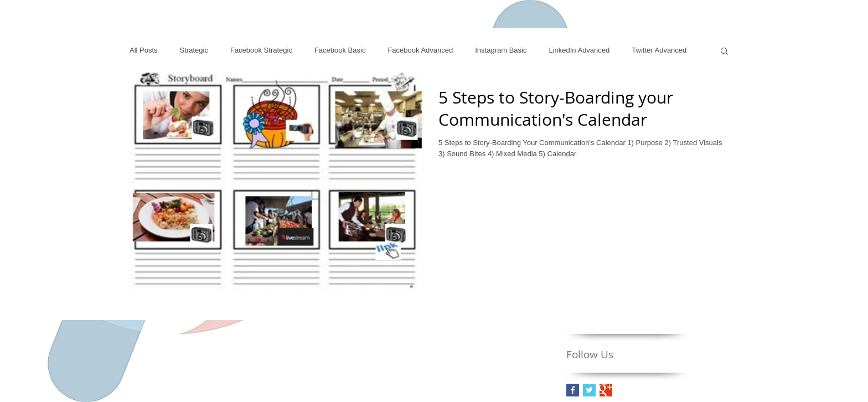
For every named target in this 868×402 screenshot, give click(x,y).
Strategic (194, 50)
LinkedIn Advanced (579, 50)
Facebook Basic (340, 50)
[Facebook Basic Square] (573, 390)
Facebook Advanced (420, 50)
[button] (724, 52)
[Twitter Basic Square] (589, 390)
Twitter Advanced (659, 50)
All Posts (144, 50)
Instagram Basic (501, 50)
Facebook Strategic (261, 50)
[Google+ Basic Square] (606, 390)
